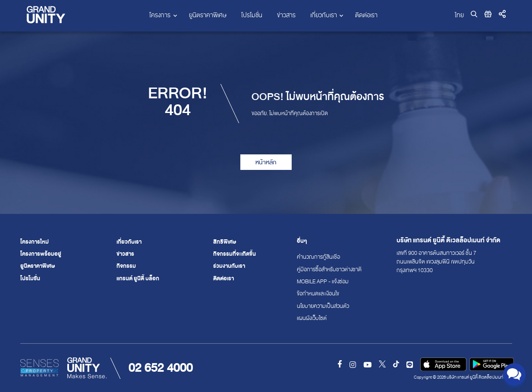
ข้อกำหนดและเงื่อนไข (317, 294)
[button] (502, 14)
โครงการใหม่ (35, 242)
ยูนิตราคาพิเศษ (208, 15)
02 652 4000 (161, 368)
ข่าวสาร (286, 15)
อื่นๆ (302, 241)
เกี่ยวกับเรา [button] (324, 15)
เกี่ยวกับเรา (129, 242)
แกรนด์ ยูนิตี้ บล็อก (138, 279)
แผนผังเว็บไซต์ (312, 318)
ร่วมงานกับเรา (229, 266)
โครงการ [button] (160, 15)
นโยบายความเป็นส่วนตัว (317, 306)
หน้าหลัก (266, 162)
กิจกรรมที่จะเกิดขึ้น (235, 254)
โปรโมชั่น (252, 15)
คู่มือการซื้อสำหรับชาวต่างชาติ (317, 270)
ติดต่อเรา (366, 15)
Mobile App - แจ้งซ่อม (317, 282)
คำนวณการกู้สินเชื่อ (317, 257)
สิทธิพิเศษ (225, 242)
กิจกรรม (126, 266)
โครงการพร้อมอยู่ (41, 254)
